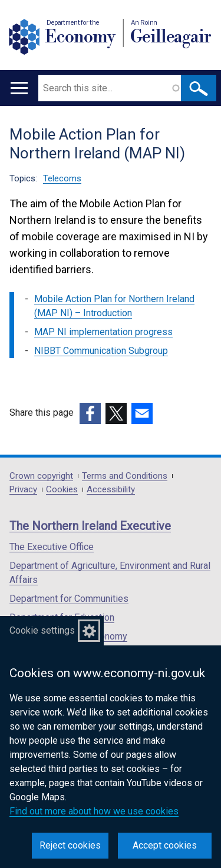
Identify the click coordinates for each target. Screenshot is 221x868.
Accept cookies (165, 845)
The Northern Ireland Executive (90, 526)
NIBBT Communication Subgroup (101, 351)
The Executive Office (52, 547)
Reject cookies (70, 845)
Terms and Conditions (125, 476)
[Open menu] (19, 88)
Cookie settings (42, 630)
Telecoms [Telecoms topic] (62, 178)
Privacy (23, 490)
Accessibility (111, 490)
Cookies (62, 490)
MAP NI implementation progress (103, 332)
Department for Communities (69, 599)
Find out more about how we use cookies (94, 811)
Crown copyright (41, 476)
